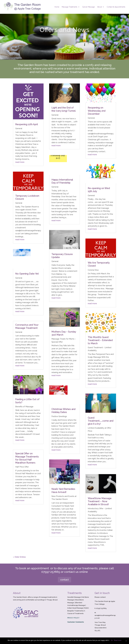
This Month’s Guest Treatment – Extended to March (100, 340)
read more (20, 162)
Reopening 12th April (27, 124)
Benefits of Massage (24, 407)
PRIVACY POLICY (73, 618)
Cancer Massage (88, 7)
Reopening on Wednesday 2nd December (97, 111)
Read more (118, 640)
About (100, 7)
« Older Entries (19, 557)
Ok (112, 640)
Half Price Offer (22, 467)
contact (64, 580)
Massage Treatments (70, 7)
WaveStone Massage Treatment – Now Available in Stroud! (100, 501)
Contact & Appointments (116, 7)
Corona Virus (93, 270)
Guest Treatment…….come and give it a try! (101, 421)
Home (57, 7)
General (19, 128)
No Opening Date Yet (27, 274)
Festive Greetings (59, 416)
